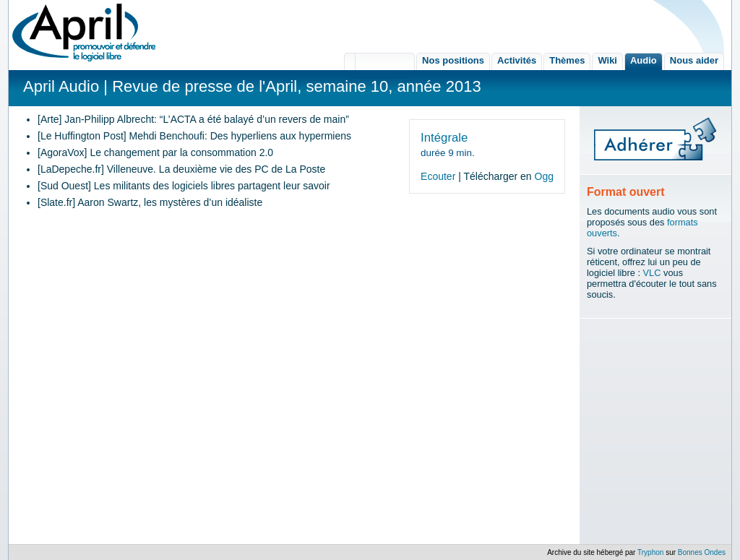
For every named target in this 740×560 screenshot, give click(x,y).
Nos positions (453, 60)
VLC (652, 273)
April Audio (61, 86)
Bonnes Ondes (702, 552)
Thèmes (567, 60)
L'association (380, 61)
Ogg (544, 176)
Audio (644, 60)
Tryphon (650, 552)
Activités (517, 60)
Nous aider (694, 60)
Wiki (607, 60)
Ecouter (438, 176)
